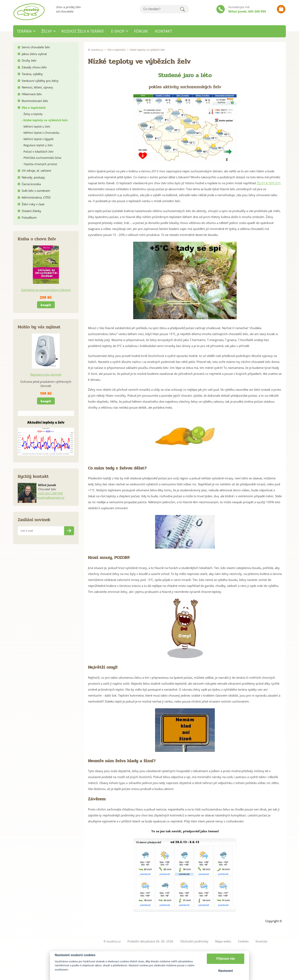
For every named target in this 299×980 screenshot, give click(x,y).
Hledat (182, 9)
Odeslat (69, 531)
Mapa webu (223, 941)
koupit (46, 305)
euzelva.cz (97, 50)
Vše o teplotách (116, 50)
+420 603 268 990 (50, 493)
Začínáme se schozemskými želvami (46, 290)
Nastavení (225, 971)
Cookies (243, 941)
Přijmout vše (226, 959)
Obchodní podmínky (194, 941)
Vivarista (261, 941)
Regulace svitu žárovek (46, 374)
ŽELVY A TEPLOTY (269, 183)
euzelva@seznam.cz (51, 497)
